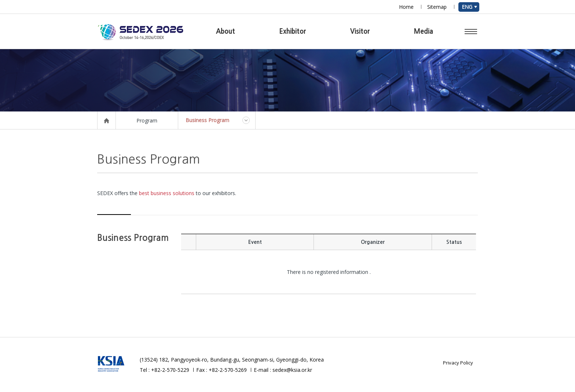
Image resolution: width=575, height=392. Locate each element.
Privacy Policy (458, 363)
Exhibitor (293, 32)
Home (406, 7)
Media (424, 32)
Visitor (360, 32)
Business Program (207, 120)
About (226, 32)
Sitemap (437, 7)
